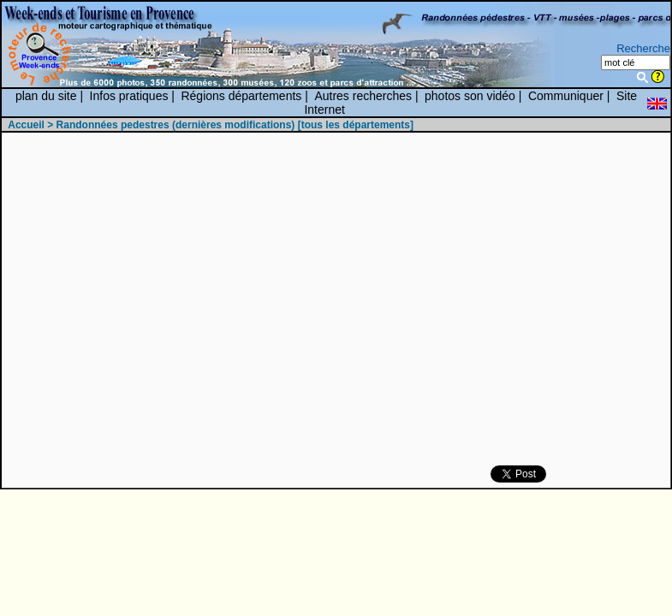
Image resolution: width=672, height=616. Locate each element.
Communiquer (566, 96)
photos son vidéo (470, 96)
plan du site (46, 96)
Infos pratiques (129, 96)
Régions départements (241, 96)
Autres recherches (363, 96)
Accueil (26, 125)
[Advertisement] (441, 300)
